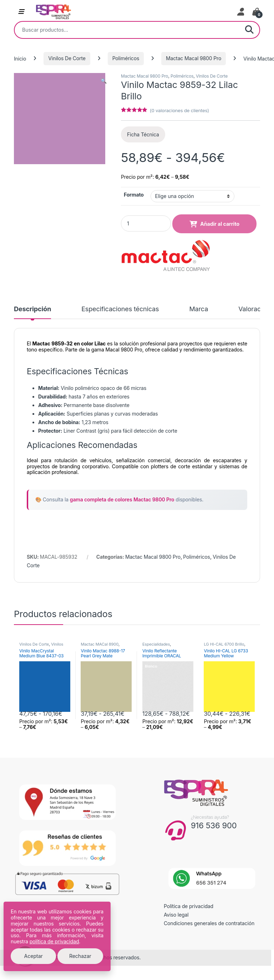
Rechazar (80, 956)
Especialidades (156, 644)
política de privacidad (54, 941)
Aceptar (34, 956)
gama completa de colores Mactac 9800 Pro (122, 499)
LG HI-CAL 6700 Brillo (224, 644)
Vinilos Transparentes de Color (41, 646)
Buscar (249, 30)
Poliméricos (126, 58)
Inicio (20, 58)
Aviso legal (176, 915)
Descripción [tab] (32, 309)
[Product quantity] (146, 223)
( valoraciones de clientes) (179, 110)
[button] (104, 81)
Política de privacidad (189, 906)
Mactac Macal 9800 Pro (194, 58)
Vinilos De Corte (67, 58)
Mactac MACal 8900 (99, 644)
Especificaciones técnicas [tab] (120, 309)
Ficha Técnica (143, 134)
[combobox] (127, 30)
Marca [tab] (199, 309)
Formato (134, 195)
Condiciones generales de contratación (209, 923)
